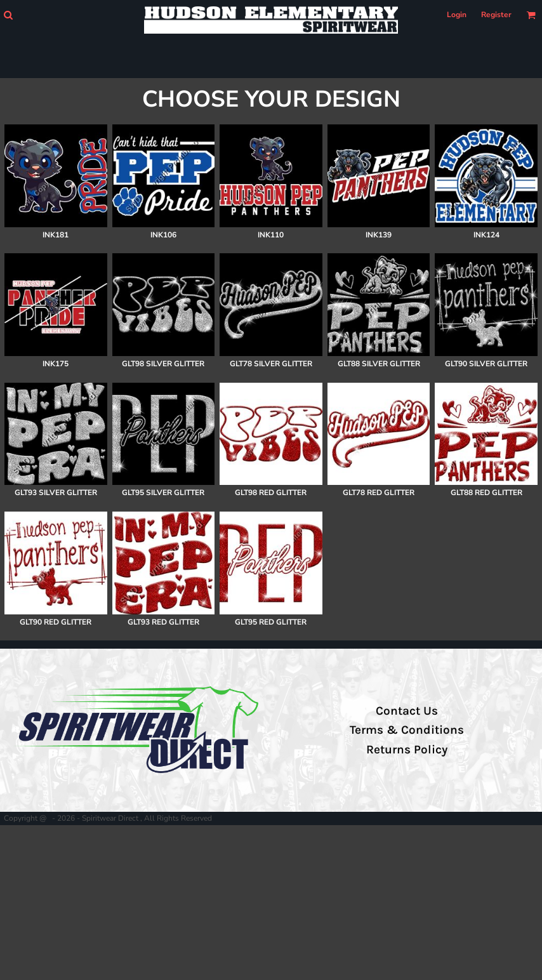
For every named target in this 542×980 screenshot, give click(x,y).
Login (457, 15)
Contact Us (407, 711)
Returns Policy (407, 750)
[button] (8, 15)
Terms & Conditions (407, 730)
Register (496, 15)
